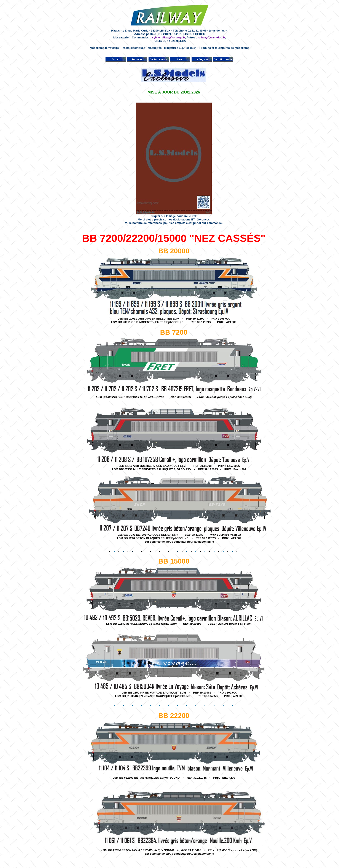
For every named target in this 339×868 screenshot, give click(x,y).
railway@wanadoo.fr (211, 37)
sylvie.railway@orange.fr (168, 37)
